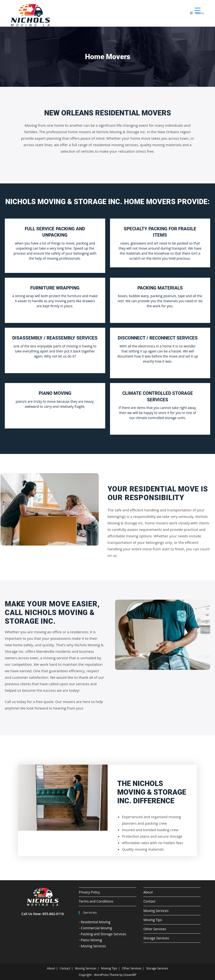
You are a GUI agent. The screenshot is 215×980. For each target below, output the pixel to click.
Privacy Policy (89, 892)
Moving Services (156, 911)
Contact (149, 901)
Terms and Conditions (96, 901)
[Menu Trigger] (198, 10)
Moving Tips (153, 920)
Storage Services (156, 938)
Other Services (155, 929)
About (148, 892)
